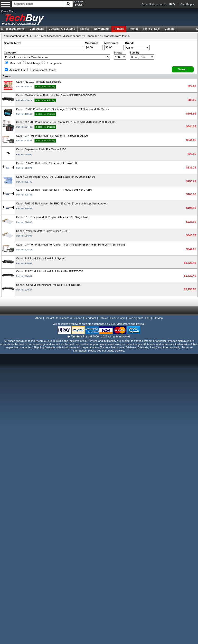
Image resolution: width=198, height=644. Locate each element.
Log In (163, 4)
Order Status (149, 4)
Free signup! (135, 318)
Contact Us (51, 318)
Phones (134, 29)
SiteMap (158, 318)
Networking (101, 29)
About (39, 318)
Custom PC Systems (62, 29)
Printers (119, 29)
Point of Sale (152, 29)
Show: (118, 53)
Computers (37, 29)
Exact (52, 63)
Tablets (85, 29)
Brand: (130, 43)
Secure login (118, 318)
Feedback (90, 318)
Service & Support (71, 318)
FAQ (148, 318)
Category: (10, 53)
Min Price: (91, 43)
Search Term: (13, 43)
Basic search (42, 70)
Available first (15, 70)
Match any (31, 63)
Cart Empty (187, 4)
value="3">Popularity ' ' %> (142, 57)
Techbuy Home (15, 29)
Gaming (170, 29)
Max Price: (111, 43)
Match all (13, 63)
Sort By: (135, 53)
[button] (183, 69)
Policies (103, 318)
